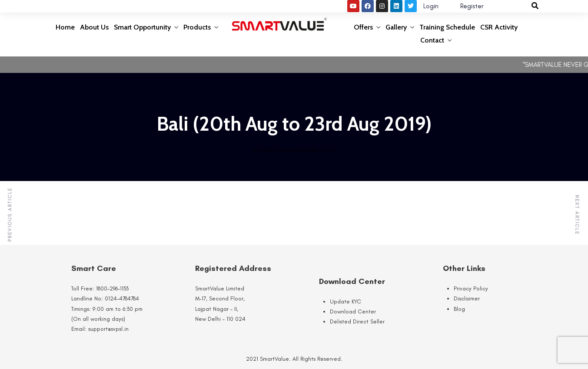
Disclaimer (467, 298)
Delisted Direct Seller (357, 321)
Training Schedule (447, 27)
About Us (94, 27)
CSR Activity (499, 27)
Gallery (396, 27)
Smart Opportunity (142, 27)
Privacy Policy (471, 288)
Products (197, 27)
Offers (363, 27)
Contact (432, 40)
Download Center (353, 311)
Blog (459, 309)
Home (65, 27)
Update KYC (345, 301)
